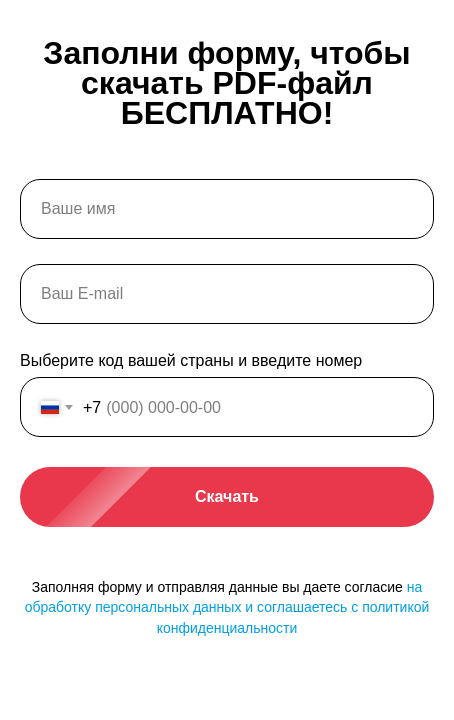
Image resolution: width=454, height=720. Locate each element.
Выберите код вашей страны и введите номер (191, 360)
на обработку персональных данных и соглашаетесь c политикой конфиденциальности (227, 607)
